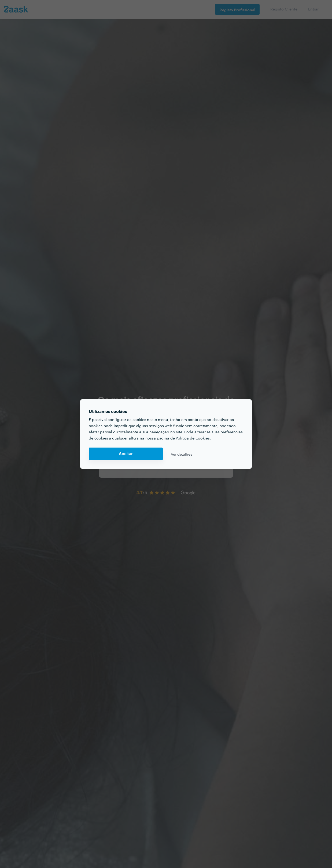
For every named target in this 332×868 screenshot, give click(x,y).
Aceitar (126, 454)
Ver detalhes (182, 454)
